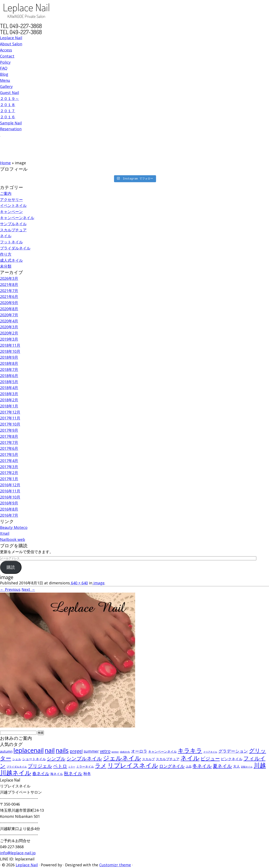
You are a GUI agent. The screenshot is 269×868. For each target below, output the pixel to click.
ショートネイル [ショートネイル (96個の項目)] (34, 759)
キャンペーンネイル (17, 218)
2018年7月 (9, 369)
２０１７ (8, 111)
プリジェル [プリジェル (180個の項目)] (40, 766)
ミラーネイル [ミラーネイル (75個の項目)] (85, 766)
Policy (5, 62)
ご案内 (6, 193)
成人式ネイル (11, 260)
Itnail (5, 533)
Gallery (6, 86)
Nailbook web (13, 539)
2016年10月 (10, 497)
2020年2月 (9, 333)
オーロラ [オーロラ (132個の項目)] (139, 751)
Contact (7, 56)
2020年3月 (9, 327)
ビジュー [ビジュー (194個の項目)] (210, 758)
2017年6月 (9, 448)
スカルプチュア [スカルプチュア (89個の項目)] (168, 759)
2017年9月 (9, 430)
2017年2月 (9, 473)
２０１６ (8, 117)
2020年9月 (9, 303)
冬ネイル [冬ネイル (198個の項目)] (202, 766)
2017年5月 (9, 454)
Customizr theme (115, 865)
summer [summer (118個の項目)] (91, 751)
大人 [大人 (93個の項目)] (236, 766)
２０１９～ (10, 98)
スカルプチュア (13, 230)
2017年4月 (9, 461)
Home (5, 163)
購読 (11, 567)
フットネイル (11, 242)
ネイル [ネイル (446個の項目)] (190, 758)
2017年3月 (9, 467)
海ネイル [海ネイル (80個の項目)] (57, 774)
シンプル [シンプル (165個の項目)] (56, 759)
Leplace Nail (11, 38)
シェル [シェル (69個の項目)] (17, 759)
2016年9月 (9, 503)
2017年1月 (9, 479)
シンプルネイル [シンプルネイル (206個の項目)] (84, 758)
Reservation (11, 129)
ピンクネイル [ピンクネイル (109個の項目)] (232, 759)
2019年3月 (9, 339)
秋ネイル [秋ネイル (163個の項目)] (73, 773)
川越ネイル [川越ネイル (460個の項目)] (16, 773)
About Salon (11, 44)
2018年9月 (9, 357)
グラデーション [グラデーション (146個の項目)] (233, 751)
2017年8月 (9, 436)
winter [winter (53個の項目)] (115, 752)
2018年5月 (9, 382)
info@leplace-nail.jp (18, 853)
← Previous (10, 589)
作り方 (6, 254)
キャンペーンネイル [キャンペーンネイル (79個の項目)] (162, 751)
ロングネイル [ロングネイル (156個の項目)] (172, 766)
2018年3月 (9, 394)
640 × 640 (79, 583)
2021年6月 (9, 297)
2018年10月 (10, 351)
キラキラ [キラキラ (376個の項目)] (190, 750)
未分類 (6, 266)
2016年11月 (10, 491)
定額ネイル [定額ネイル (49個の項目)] (247, 767)
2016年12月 (10, 485)
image (98, 583)
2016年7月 (9, 515)
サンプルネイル (13, 224)
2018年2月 (9, 400)
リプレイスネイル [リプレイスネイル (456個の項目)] (133, 765)
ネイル (6, 236)
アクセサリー (11, 199)
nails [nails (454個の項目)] (62, 750)
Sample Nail (11, 123)
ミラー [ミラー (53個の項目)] (72, 767)
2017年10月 (10, 424)
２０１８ (8, 105)
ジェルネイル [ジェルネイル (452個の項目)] (122, 758)
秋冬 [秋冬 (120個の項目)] (87, 774)
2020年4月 (9, 321)
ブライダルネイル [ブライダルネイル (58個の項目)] (17, 767)
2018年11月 (10, 345)
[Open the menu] (0, 136)
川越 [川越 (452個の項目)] (260, 765)
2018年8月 (9, 363)
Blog (4, 74)
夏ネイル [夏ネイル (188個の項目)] (222, 766)
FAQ (4, 68)
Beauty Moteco (14, 527)
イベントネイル (13, 205)
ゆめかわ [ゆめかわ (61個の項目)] (125, 752)
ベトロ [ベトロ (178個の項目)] (60, 766)
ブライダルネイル (15, 248)
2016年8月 (9, 509)
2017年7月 (9, 442)
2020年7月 (9, 315)
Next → (28, 589)
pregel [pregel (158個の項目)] (76, 751)
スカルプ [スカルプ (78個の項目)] (148, 759)
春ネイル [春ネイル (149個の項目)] (41, 773)
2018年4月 (9, 388)
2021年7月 (9, 291)
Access (6, 50)
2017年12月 (10, 412)
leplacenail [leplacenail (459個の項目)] (29, 750)
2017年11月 (10, 418)
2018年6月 (9, 376)
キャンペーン (11, 212)
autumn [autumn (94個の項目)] (6, 751)
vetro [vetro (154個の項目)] (105, 751)
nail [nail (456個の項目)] (50, 750)
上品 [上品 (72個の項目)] (189, 766)
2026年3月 (9, 278)
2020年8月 (9, 309)
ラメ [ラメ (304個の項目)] (101, 766)
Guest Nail (10, 93)
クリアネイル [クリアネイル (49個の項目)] (210, 752)
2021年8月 (9, 284)
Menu (5, 80)
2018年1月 (9, 406)
